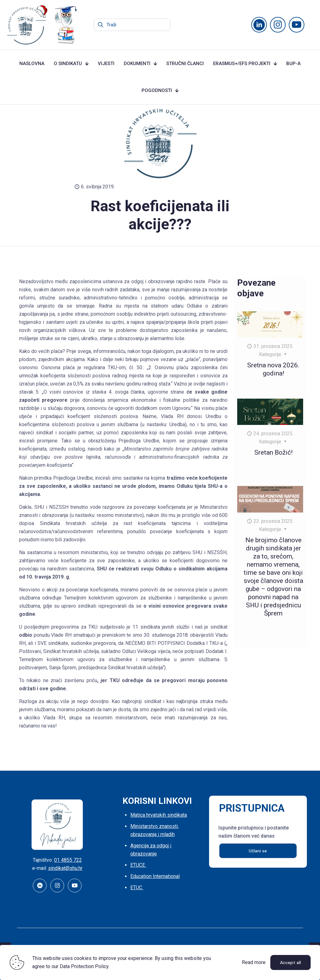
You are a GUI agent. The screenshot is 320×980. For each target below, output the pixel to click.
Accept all (290, 962)
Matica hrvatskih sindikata (159, 815)
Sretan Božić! (273, 452)
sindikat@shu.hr (65, 868)
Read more (254, 962)
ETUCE (138, 865)
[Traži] (132, 25)
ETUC (137, 888)
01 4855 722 (68, 860)
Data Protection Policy (84, 966)
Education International (155, 876)
